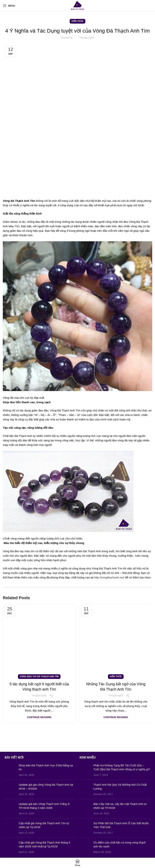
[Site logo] (78, 5)
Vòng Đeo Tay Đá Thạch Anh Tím (39, 677)
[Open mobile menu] (9, 6)
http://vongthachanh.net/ (109, 577)
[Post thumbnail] (10, 770)
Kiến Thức (78, 21)
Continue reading (39, 717)
